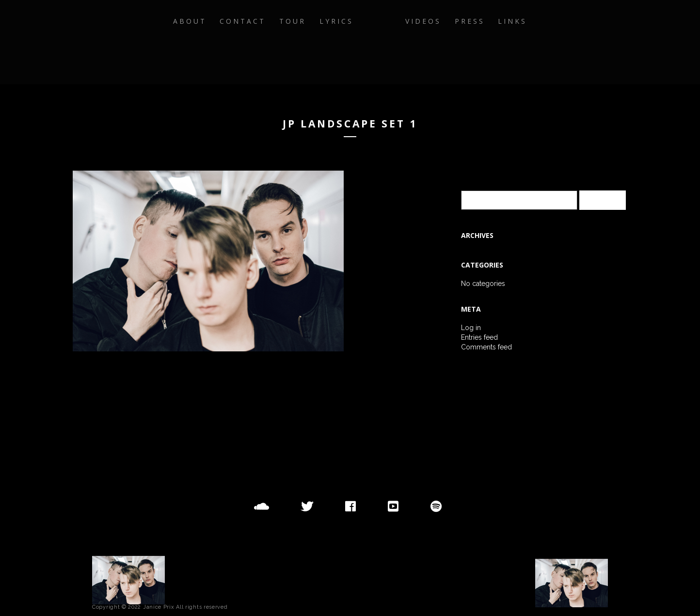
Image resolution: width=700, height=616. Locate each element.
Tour (258, 42)
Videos (459, 42)
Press (511, 42)
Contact (202, 42)
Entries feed (479, 337)
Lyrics (307, 42)
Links (560, 42)
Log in (471, 328)
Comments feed (486, 347)
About (143, 42)
